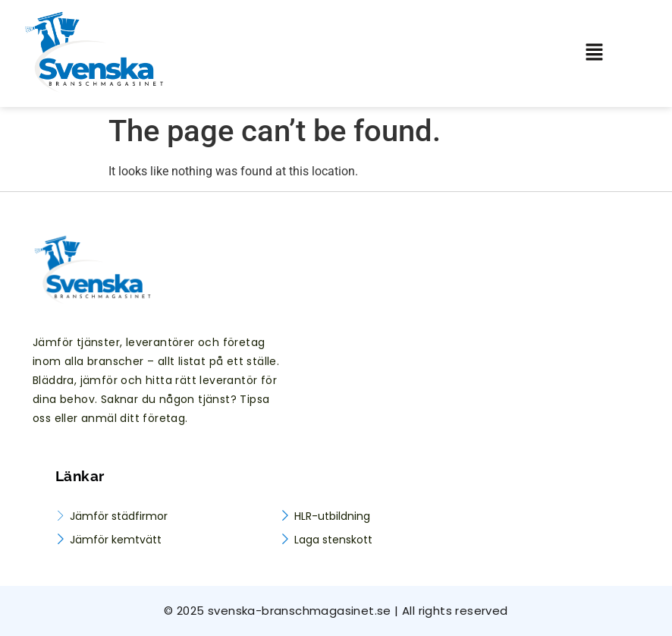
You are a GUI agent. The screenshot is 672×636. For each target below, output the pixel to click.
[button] (605, 53)
